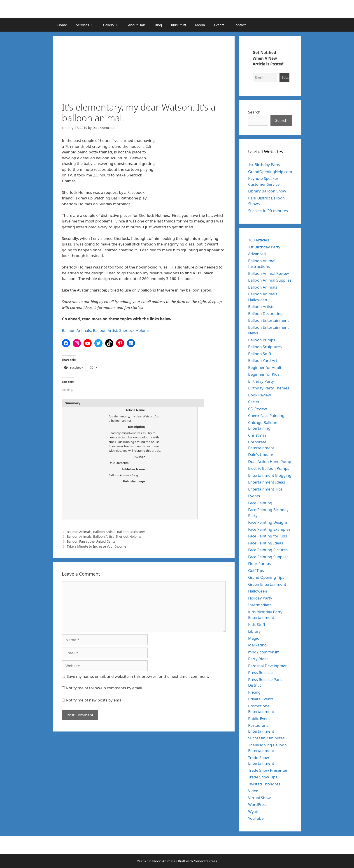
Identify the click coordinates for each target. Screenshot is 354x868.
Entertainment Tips (265, 489)
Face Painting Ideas (266, 543)
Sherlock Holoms (134, 330)
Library (254, 631)
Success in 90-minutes (268, 211)
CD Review (257, 409)
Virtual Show (259, 798)
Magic (254, 638)
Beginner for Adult (265, 367)
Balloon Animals (76, 330)
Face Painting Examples (269, 529)
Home (62, 25)
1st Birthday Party (264, 165)
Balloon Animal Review (268, 273)
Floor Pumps (260, 564)
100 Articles (259, 240)
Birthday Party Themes (269, 388)
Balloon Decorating (265, 314)
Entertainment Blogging (270, 475)
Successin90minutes (266, 738)
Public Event (259, 719)
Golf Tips (256, 571)
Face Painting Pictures (268, 550)
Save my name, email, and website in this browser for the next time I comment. (138, 676)
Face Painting (260, 503)
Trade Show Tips (263, 777)
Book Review (260, 395)
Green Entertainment (267, 584)
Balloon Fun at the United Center (92, 541)
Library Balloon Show (267, 191)
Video (253, 791)
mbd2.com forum (264, 652)
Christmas (257, 435)
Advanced (257, 254)
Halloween (258, 591)
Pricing (254, 692)
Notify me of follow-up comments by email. (104, 688)
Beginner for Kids (264, 374)
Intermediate (260, 605)
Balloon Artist (105, 330)
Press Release (260, 672)
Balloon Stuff (260, 354)
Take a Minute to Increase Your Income (97, 546)
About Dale (137, 25)
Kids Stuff (178, 25)
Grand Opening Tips (266, 577)
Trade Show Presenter (268, 770)
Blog (158, 25)
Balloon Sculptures (131, 532)
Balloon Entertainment (268, 320)
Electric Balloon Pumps (269, 468)
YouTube (256, 818)
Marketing (257, 645)
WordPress (258, 804)
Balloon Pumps (262, 340)
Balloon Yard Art (263, 360)
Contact (240, 25)
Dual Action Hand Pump (270, 462)
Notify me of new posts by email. (95, 700)
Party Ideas (258, 659)
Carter (254, 402)
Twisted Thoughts (264, 784)
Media (200, 25)
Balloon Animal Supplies (270, 280)
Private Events (261, 699)
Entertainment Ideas (267, 482)
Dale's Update (261, 455)
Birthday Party (261, 381)
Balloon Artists (104, 532)
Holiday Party (260, 598)
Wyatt (253, 811)
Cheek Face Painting (266, 415)
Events (219, 25)
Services (87, 25)
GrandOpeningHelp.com (270, 172)
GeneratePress (205, 861)
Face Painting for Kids (268, 536)
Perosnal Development (269, 666)
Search (254, 112)
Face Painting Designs (268, 522)
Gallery (113, 25)
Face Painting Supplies (268, 557)
